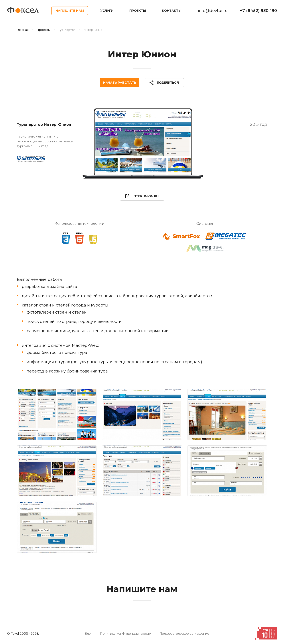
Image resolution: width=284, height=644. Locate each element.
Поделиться (164, 83)
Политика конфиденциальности (126, 634)
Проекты (138, 11)
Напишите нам (70, 11)
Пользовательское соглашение (184, 634)
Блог (88, 634)
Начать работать (120, 83)
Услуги (107, 11)
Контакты (172, 11)
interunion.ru (142, 196)
